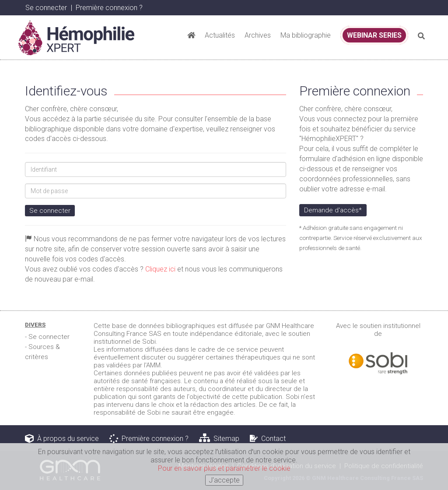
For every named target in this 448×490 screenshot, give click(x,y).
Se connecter (46, 8)
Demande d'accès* (333, 210)
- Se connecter (47, 337)
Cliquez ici (160, 269)
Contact (268, 439)
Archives (258, 35)
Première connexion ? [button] (109, 8)
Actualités (220, 35)
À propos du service (62, 439)
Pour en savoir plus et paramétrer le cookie (224, 470)
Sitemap (219, 439)
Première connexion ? (149, 439)
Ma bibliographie (306, 35)
